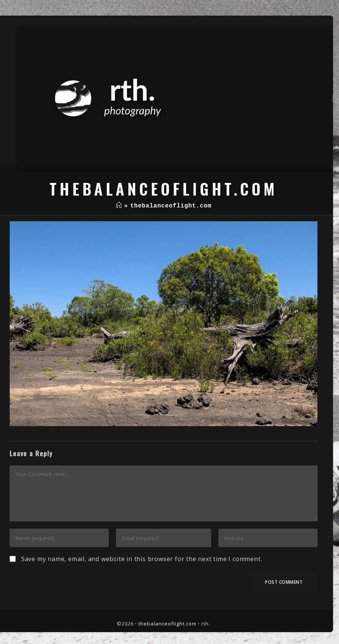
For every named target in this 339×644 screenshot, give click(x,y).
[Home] (119, 206)
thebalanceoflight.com (167, 624)
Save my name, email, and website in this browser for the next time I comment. (142, 559)
